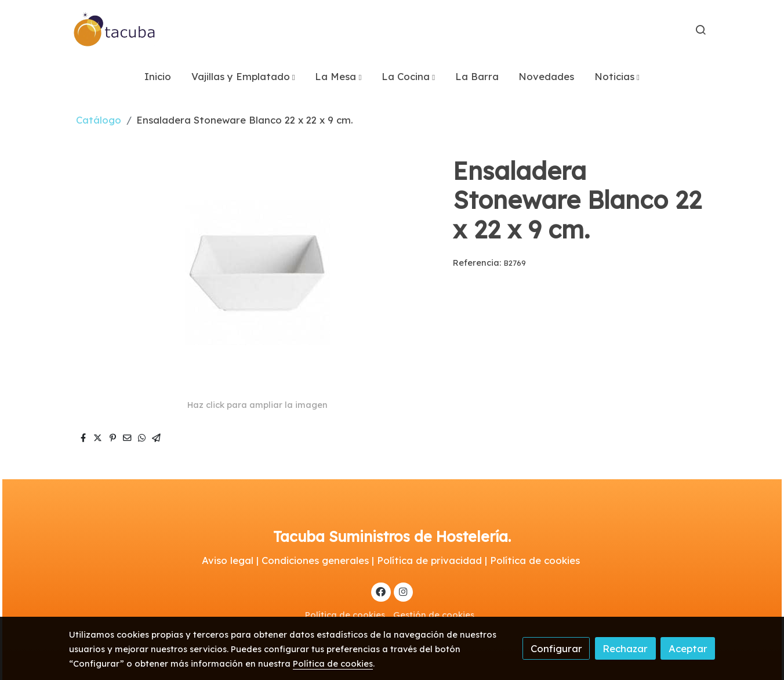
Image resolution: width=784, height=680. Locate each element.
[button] (243, 76)
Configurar (556, 648)
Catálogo (99, 120)
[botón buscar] (700, 30)
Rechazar (625, 648)
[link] (115, 30)
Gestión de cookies (434, 615)
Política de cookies (345, 615)
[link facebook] (381, 591)
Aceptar (688, 648)
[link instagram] (403, 591)
